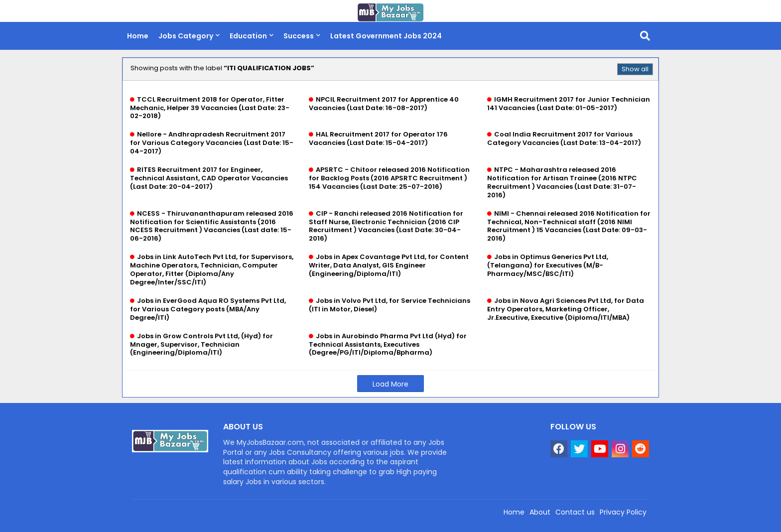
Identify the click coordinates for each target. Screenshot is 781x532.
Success (299, 36)
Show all (635, 69)
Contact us (575, 512)
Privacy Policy (623, 512)
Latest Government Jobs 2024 (386, 36)
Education (248, 36)
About (540, 512)
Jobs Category (186, 36)
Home (138, 36)
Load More (390, 384)
